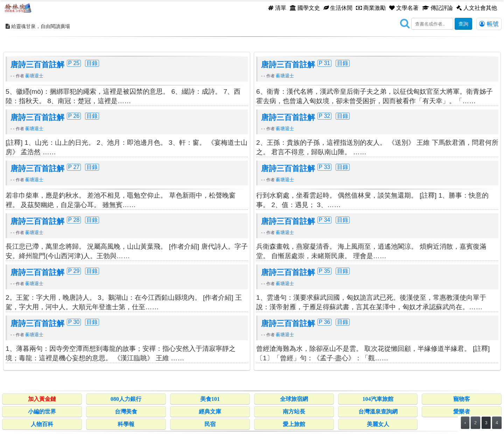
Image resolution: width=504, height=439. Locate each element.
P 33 (325, 167)
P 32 (325, 116)
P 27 (74, 167)
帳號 (489, 24)
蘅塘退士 (34, 76)
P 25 (74, 63)
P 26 (74, 116)
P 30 (74, 322)
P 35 (325, 271)
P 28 (74, 220)
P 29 (74, 271)
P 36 (325, 322)
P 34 (325, 220)
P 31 (325, 63)
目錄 (92, 63)
